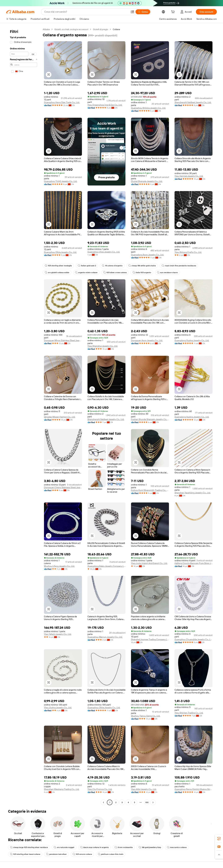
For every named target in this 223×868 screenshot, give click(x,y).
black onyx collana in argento (94, 847)
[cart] (173, 12)
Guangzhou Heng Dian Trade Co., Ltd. (62, 102)
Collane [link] (116, 29)
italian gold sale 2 (87, 266)
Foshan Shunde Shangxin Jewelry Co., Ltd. (150, 419)
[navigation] (24, 416)
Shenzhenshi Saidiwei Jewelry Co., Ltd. (193, 102)
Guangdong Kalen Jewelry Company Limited (106, 566)
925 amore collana (82, 854)
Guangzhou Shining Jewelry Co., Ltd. (148, 108)
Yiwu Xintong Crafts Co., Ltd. (188, 252)
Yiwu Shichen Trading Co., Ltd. (189, 713)
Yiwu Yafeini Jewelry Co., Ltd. (58, 634)
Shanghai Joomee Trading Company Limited (150, 639)
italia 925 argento (142, 272)
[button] (132, 12)
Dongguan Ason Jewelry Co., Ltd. (147, 340)
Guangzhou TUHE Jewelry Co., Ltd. (61, 181)
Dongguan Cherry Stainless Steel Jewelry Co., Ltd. (63, 487)
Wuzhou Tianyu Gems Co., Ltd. (146, 716)
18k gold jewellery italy (150, 847)
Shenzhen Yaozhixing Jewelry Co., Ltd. (193, 493)
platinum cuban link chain (111, 854)
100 (147, 802)
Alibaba (46, 29)
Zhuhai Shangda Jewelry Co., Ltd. (147, 181)
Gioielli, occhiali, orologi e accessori (71, 29)
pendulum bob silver (56, 854)
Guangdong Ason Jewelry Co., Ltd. (147, 255)
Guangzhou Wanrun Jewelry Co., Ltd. (105, 637)
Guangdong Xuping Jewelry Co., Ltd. (192, 340)
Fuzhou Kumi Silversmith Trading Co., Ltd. (150, 490)
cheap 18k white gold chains (142, 266)
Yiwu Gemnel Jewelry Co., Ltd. (189, 176)
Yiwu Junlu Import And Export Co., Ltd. (149, 563)
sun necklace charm (167, 272)
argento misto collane (86, 272)
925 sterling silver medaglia (58, 266)
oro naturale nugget (64, 847)
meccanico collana (177, 847)
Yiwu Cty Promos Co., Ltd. (100, 789)
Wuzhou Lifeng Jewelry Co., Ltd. (59, 566)
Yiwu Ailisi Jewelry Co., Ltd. (144, 789)
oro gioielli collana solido (57, 272)
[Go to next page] (153, 802)
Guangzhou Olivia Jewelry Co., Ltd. (60, 252)
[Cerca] (143, 12)
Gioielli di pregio (101, 29)
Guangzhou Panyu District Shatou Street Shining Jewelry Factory (193, 789)
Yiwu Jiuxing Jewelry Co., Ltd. (58, 707)
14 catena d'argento (112, 266)
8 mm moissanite (124, 847)
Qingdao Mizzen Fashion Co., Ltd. (60, 417)
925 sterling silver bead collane (25, 854)
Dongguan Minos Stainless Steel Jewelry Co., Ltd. (63, 340)
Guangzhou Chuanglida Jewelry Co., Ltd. (193, 639)
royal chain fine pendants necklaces (179, 266)
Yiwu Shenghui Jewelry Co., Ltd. (103, 346)
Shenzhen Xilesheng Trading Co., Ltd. (62, 789)
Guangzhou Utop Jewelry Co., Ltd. (104, 252)
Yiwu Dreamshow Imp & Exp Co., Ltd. (105, 105)
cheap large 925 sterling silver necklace (29, 847)
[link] (219, 839)
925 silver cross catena (115, 272)
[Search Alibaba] (86, 12)
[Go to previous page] (103, 802)
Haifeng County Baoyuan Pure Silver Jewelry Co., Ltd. (193, 563)
